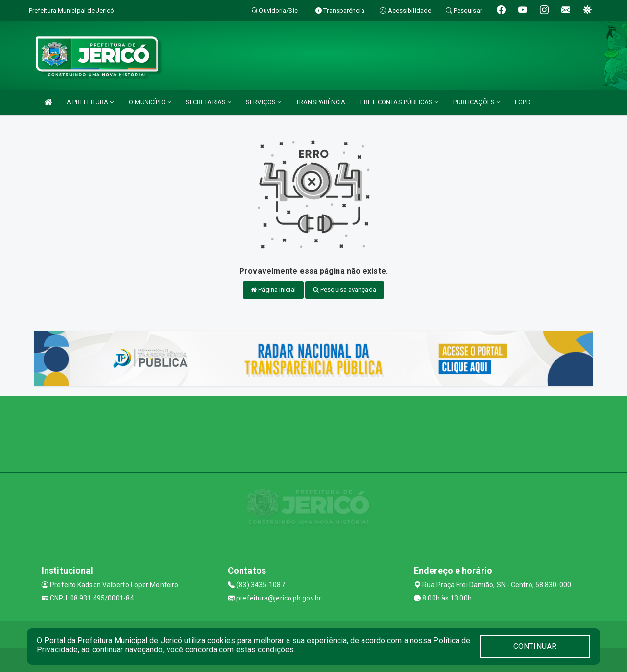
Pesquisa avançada (345, 290)
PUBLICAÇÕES (477, 102)
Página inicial (273, 290)
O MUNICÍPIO (150, 102)
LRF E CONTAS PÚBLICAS (399, 102)
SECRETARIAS (208, 102)
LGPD (523, 102)
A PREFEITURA (90, 102)
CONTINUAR (535, 646)
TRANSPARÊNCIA (321, 102)
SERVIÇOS (264, 102)
